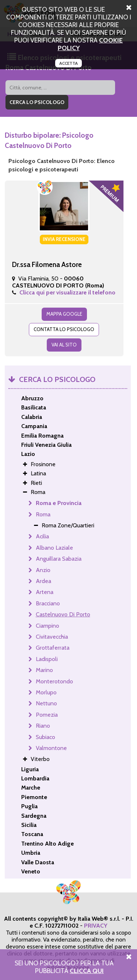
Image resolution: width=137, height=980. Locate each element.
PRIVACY (96, 926)
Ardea (43, 581)
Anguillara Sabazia (59, 559)
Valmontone (51, 748)
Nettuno (46, 703)
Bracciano (48, 603)
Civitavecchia (52, 637)
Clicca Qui (87, 971)
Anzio (43, 570)
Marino (44, 670)
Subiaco (45, 737)
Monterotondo (54, 681)
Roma (43, 514)
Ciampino (47, 626)
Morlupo (46, 692)
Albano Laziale (54, 548)
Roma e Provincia (59, 503)
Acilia (42, 536)
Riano (43, 726)
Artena (45, 592)
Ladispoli (47, 659)
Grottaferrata (53, 648)
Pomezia (47, 715)
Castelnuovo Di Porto (63, 614)
